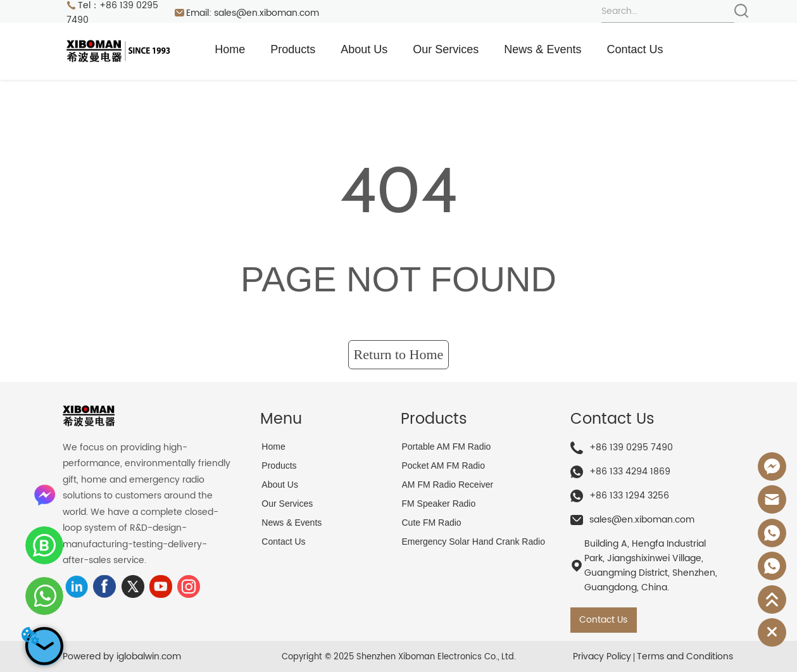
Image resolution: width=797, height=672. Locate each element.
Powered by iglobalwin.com (122, 656)
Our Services (446, 49)
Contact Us (635, 49)
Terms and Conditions (685, 656)
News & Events (543, 49)
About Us (364, 49)
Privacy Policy (602, 656)
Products (293, 49)
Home (230, 49)
